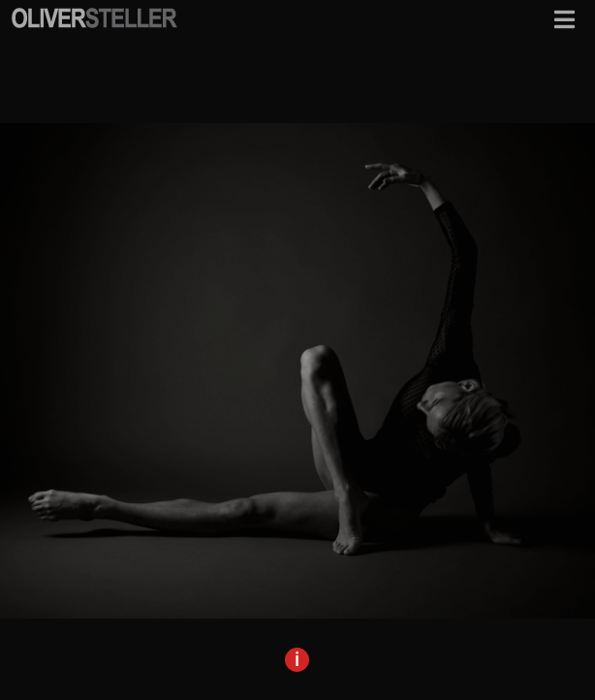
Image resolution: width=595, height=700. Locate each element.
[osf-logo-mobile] (94, 14)
